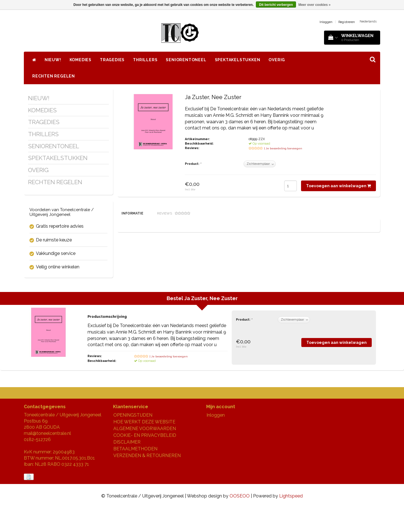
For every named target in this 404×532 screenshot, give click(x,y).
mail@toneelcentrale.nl (47, 458)
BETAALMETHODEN (135, 473)
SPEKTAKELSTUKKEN (238, 60)
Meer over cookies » (314, 5)
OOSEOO (240, 520)
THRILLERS (145, 60)
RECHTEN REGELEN (54, 76)
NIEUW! (53, 60)
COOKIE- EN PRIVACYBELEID (145, 460)
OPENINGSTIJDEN (133, 439)
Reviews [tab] (174, 214)
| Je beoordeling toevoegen (283, 148)
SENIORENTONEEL (186, 60)
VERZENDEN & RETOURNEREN (147, 480)
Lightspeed (291, 520)
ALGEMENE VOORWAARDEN (145, 453)
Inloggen (326, 22)
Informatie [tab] (132, 213)
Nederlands (368, 21)
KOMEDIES (81, 60)
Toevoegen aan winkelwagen (338, 186)
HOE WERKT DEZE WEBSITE (144, 446)
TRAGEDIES (112, 60)
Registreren (347, 22)
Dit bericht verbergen (276, 5)
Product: (193, 164)
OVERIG (277, 60)
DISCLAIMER (127, 466)
